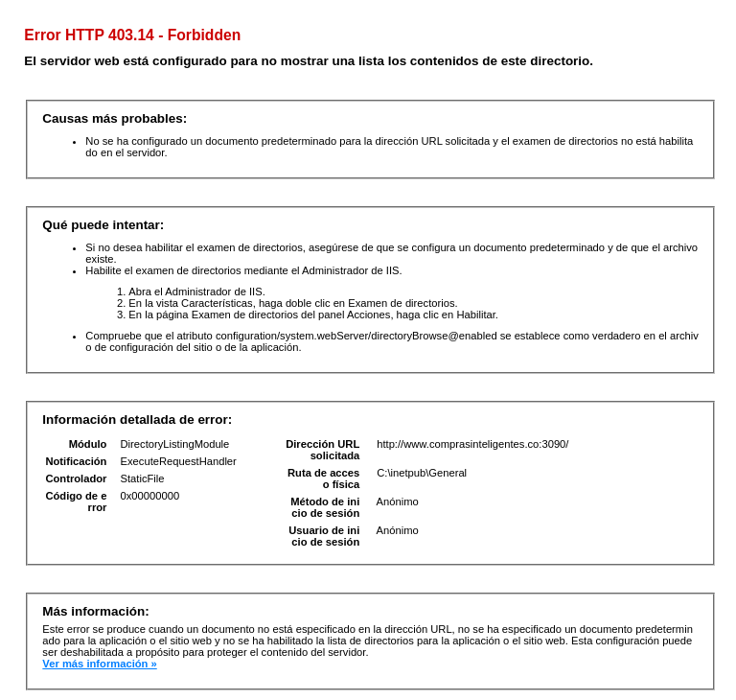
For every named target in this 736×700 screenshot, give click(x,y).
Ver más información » (99, 664)
